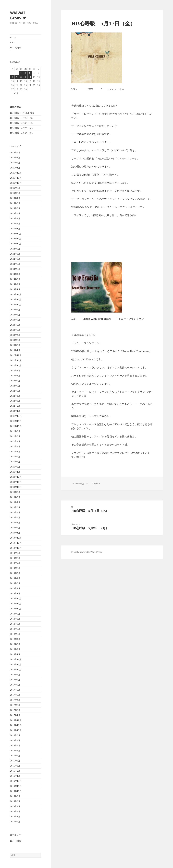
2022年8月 (15, 376)
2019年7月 (15, 563)
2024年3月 (15, 279)
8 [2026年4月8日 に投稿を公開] (21, 77)
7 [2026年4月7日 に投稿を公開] (17, 77)
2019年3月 (15, 583)
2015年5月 (15, 816)
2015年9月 (15, 796)
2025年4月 (15, 213)
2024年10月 (16, 244)
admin (97, 484)
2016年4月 (15, 761)
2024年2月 (15, 284)
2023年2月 (15, 345)
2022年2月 (15, 406)
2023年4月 (15, 335)
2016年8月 (15, 740)
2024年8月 (15, 254)
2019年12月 (16, 538)
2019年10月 (16, 548)
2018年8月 (15, 619)
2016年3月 (15, 766)
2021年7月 (15, 441)
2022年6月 (15, 386)
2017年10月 (16, 670)
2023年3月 (15, 340)
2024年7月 (15, 259)
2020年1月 (15, 533)
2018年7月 (15, 624)
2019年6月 (15, 568)
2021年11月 (16, 421)
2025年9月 (15, 188)
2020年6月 (15, 507)
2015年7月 (15, 806)
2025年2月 (15, 224)
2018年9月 (15, 614)
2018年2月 (15, 649)
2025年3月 (15, 218)
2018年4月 (15, 639)
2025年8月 (15, 193)
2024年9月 (15, 249)
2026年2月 (15, 163)
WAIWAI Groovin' (18, 15)
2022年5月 (15, 391)
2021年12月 (16, 416)
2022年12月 (16, 355)
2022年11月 (16, 360)
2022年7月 (15, 381)
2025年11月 (16, 178)
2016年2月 (15, 771)
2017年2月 (15, 710)
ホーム (13, 37)
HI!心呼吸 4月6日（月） (22, 133)
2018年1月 (15, 654)
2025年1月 (15, 229)
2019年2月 (15, 588)
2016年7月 (15, 745)
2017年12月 (16, 659)
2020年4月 (15, 517)
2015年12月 (16, 781)
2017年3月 (15, 705)
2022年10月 (16, 365)
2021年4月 (15, 457)
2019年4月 (15, 578)
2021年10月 (16, 426)
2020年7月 (15, 502)
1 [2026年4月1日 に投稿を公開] (21, 73)
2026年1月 (15, 168)
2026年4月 (15, 152)
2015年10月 (16, 791)
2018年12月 (16, 598)
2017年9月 (15, 675)
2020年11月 (16, 482)
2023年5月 (15, 330)
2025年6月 (15, 203)
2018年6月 (15, 629)
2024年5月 (15, 269)
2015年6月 (15, 811)
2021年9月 (15, 431)
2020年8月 (15, 497)
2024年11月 (16, 239)
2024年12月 (16, 234)
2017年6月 (15, 690)
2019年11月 (16, 543)
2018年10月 (16, 609)
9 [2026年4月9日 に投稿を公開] (25, 77)
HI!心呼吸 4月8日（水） (22, 123)
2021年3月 (15, 462)
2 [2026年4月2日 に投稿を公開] (25, 73)
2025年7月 (15, 198)
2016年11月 (16, 725)
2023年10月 (16, 305)
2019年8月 (15, 558)
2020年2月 (15, 528)
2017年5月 (15, 695)
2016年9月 (15, 735)
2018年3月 (15, 644)
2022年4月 (15, 396)
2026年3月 (15, 158)
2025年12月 (16, 173)
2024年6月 (15, 264)
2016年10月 (16, 730)
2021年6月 (15, 446)
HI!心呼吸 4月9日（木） (22, 118)
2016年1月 (15, 776)
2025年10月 (16, 183)
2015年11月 (16, 786)
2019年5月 (15, 573)
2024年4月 (15, 274)
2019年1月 (15, 593)
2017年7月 (15, 685)
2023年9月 (15, 310)
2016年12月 (16, 720)
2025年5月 (15, 208)
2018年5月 (15, 634)
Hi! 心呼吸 (16, 48)
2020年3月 (15, 523)
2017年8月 (15, 680)
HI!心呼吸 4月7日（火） (22, 128)
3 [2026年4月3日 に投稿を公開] (30, 73)
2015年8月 (15, 801)
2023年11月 (16, 299)
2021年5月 (15, 452)
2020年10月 (16, 487)
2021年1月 (15, 472)
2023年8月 (15, 315)
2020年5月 (15, 512)
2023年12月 (16, 294)
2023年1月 (15, 350)
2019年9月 (15, 553)
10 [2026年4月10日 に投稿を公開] (30, 77)
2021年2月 (15, 467)
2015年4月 (15, 822)
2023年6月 (15, 325)
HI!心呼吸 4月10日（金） (23, 113)
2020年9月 (15, 492)
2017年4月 (15, 700)
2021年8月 (15, 436)
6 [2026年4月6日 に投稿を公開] (12, 77)
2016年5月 (15, 756)
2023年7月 (15, 320)
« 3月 (16, 93)
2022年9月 (15, 370)
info (12, 42)
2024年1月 (15, 289)
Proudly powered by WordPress (86, 552)
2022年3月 (15, 401)
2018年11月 (16, 604)
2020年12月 (16, 477)
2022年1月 (15, 411)
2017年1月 (15, 715)
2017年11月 (16, 664)
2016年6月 (15, 751)
